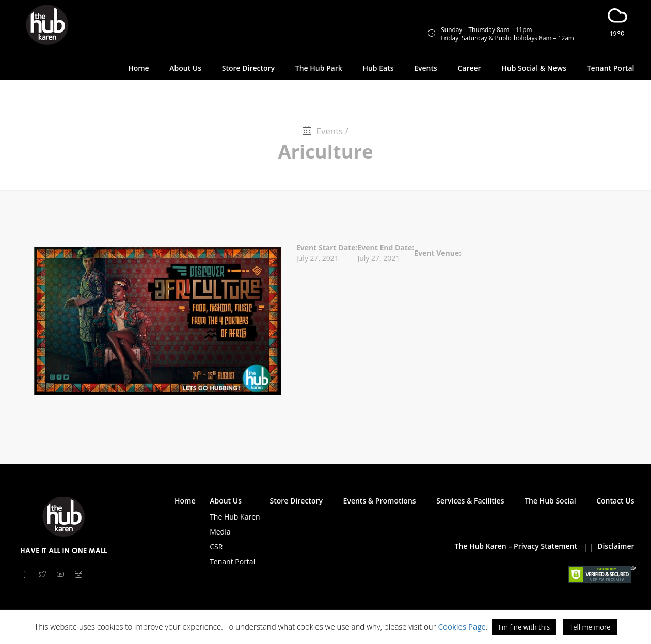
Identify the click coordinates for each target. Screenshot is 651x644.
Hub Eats (378, 68)
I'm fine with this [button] (524, 627)
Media (220, 532)
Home (139, 68)
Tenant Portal (611, 68)
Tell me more (590, 627)
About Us (185, 68)
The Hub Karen (235, 517)
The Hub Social (550, 501)
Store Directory (248, 68)
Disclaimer (616, 546)
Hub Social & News (534, 68)
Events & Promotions (380, 501)
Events (426, 68)
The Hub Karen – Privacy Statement (516, 546)
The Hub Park (319, 68)
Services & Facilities (470, 501)
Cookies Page (462, 626)
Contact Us (615, 501)
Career (469, 68)
